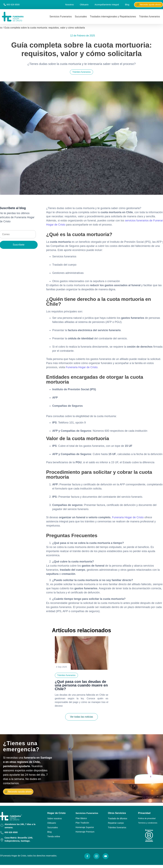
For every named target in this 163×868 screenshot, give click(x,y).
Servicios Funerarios (61, 17)
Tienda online (54, 836)
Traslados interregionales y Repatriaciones (113, 17)
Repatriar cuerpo (116, 823)
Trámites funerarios (150, 17)
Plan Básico (81, 818)
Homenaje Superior (85, 827)
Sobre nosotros (55, 818)
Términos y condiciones (148, 823)
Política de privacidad (147, 818)
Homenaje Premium (85, 832)
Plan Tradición (82, 823)
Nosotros (69, 5)
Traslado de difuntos (118, 818)
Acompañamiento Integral (107, 5)
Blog (127, 5)
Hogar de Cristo (57, 813)
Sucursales (81, 17)
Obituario (84, 5)
